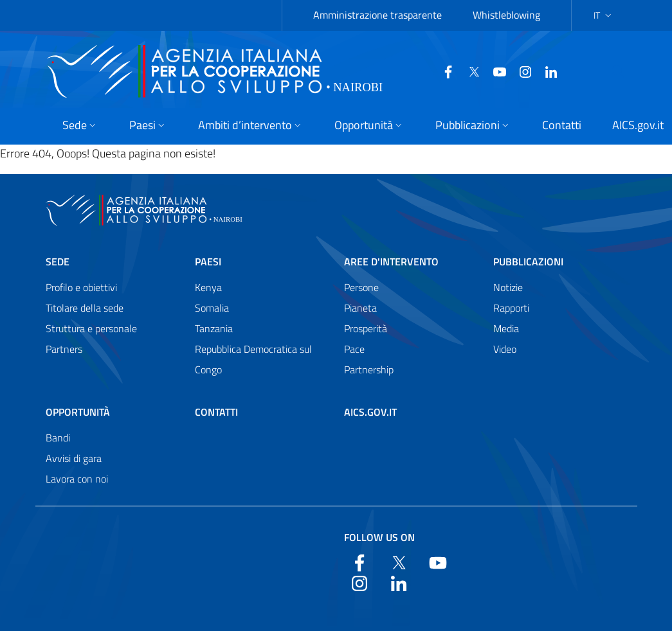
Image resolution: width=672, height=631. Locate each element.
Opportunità (78, 412)
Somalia (212, 308)
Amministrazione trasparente (377, 15)
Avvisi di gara (74, 458)
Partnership (369, 369)
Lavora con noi (77, 479)
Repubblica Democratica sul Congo (253, 359)
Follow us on (379, 537)
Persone (361, 287)
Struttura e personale (91, 328)
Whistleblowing (506, 15)
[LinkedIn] (520, 71)
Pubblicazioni (528, 262)
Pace (354, 349)
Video (505, 349)
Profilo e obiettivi (81, 287)
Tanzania (214, 328)
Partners (64, 349)
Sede (58, 262)
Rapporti (511, 308)
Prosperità (366, 328)
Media (506, 328)
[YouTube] (469, 71)
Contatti (216, 412)
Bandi (58, 438)
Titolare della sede (85, 308)
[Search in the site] (610, 71)
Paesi (208, 262)
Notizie (508, 287)
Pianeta (360, 308)
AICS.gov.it (370, 412)
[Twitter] (443, 71)
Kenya (208, 287)
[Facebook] (417, 71)
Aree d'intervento (391, 262)
